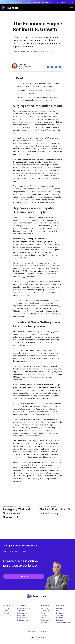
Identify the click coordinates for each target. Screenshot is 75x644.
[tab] (4, 552)
